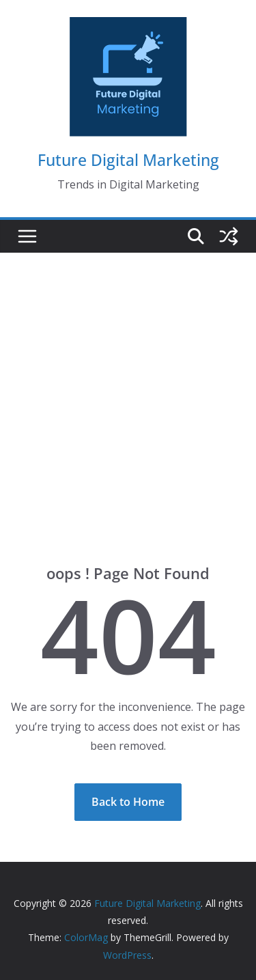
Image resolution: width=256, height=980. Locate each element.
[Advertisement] (128, 388)
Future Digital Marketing (128, 160)
